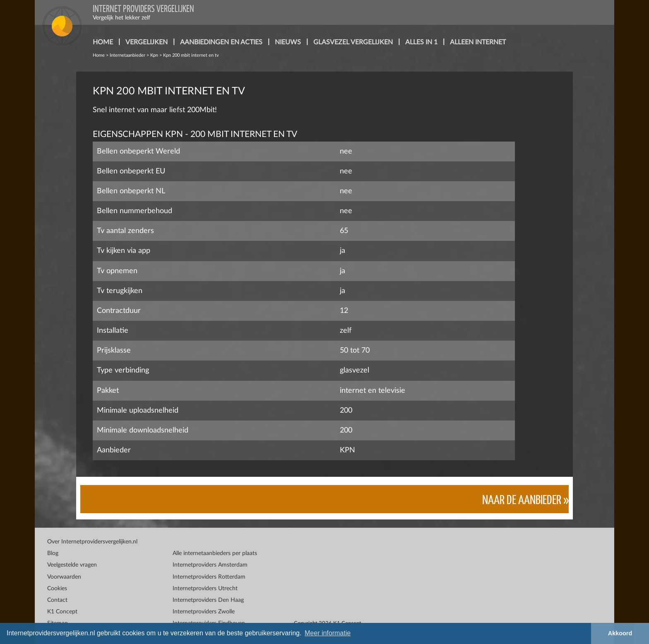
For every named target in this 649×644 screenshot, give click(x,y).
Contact (57, 600)
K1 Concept (62, 612)
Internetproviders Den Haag (208, 600)
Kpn (154, 55)
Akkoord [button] (620, 633)
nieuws (288, 42)
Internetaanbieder (127, 55)
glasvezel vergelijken (353, 42)
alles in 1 (421, 42)
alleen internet (478, 42)
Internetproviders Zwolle (204, 612)
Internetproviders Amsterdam (210, 565)
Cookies (57, 589)
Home (99, 55)
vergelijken (147, 42)
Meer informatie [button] (328, 633)
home (103, 42)
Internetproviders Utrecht (205, 589)
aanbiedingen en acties (221, 42)
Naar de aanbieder (522, 499)
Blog (53, 553)
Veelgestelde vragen (72, 565)
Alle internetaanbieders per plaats (215, 553)
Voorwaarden (64, 577)
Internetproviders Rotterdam (209, 577)
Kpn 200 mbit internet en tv (191, 55)
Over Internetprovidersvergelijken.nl (92, 542)
